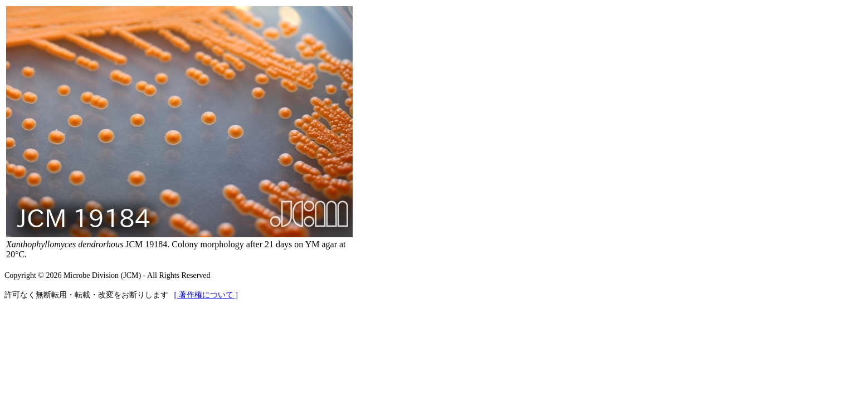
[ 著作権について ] (206, 295)
